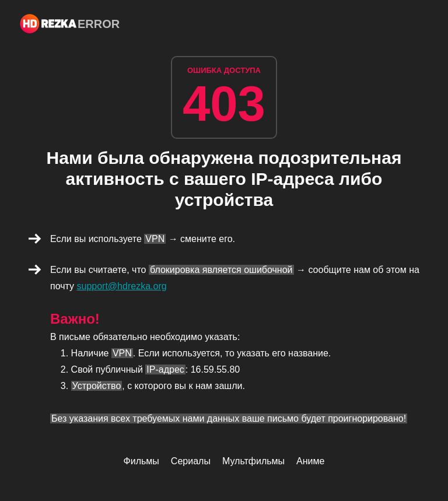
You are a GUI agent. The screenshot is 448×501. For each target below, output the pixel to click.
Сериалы (191, 461)
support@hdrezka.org (122, 286)
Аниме (310, 461)
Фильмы (141, 461)
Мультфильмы (253, 461)
